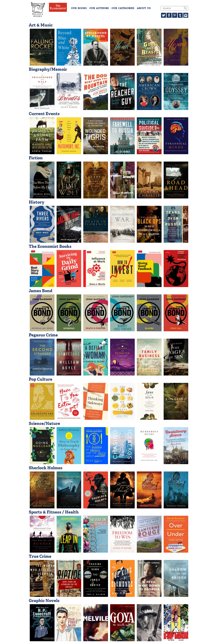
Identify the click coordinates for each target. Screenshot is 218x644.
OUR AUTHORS (99, 8)
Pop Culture (41, 379)
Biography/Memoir (48, 69)
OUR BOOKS (79, 8)
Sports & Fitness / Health (54, 512)
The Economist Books (50, 246)
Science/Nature (44, 423)
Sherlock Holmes (46, 468)
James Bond (41, 291)
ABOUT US (144, 8)
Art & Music (41, 25)
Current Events (44, 114)
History (37, 202)
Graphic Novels (44, 601)
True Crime (40, 556)
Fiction (36, 158)
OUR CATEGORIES (123, 8)
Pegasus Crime (43, 335)
